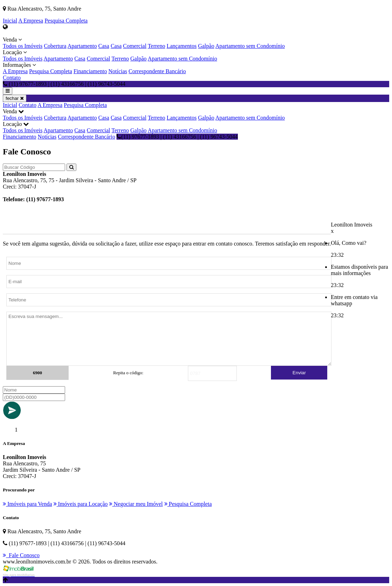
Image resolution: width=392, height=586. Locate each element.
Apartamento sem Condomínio (250, 46)
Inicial (10, 21)
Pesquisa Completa (66, 21)
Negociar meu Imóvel (136, 504)
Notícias (118, 71)
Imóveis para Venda (27, 504)
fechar (15, 98)
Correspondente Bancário (157, 71)
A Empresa (31, 21)
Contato (12, 78)
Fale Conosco (21, 555)
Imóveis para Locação (81, 504)
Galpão (206, 46)
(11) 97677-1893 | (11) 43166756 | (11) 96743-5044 (177, 137)
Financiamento (90, 71)
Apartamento (82, 46)
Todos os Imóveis (23, 46)
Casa (104, 46)
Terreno (157, 46)
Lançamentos (181, 46)
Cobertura (55, 46)
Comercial (135, 46)
